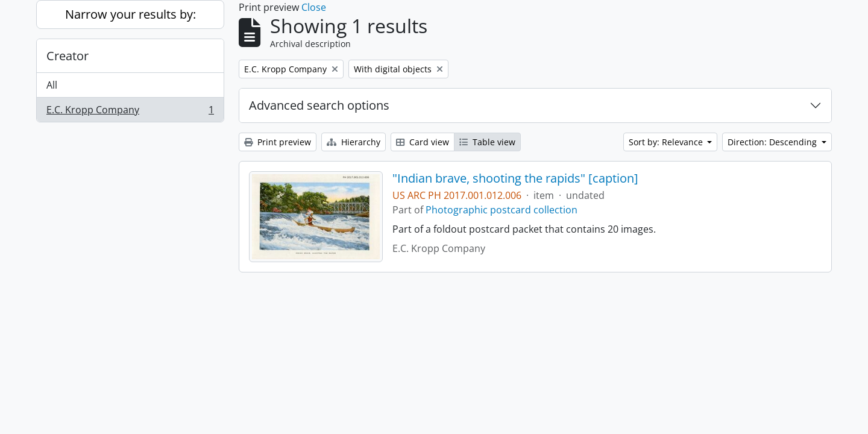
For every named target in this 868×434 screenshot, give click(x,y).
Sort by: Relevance (667, 142)
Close (314, 7)
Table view (487, 142)
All (52, 85)
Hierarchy (354, 142)
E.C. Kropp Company (130, 112)
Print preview (278, 142)
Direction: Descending (773, 142)
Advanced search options (319, 105)
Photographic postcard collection (502, 210)
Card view (423, 142)
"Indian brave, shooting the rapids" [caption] (515, 178)
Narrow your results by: (131, 14)
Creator (68, 56)
